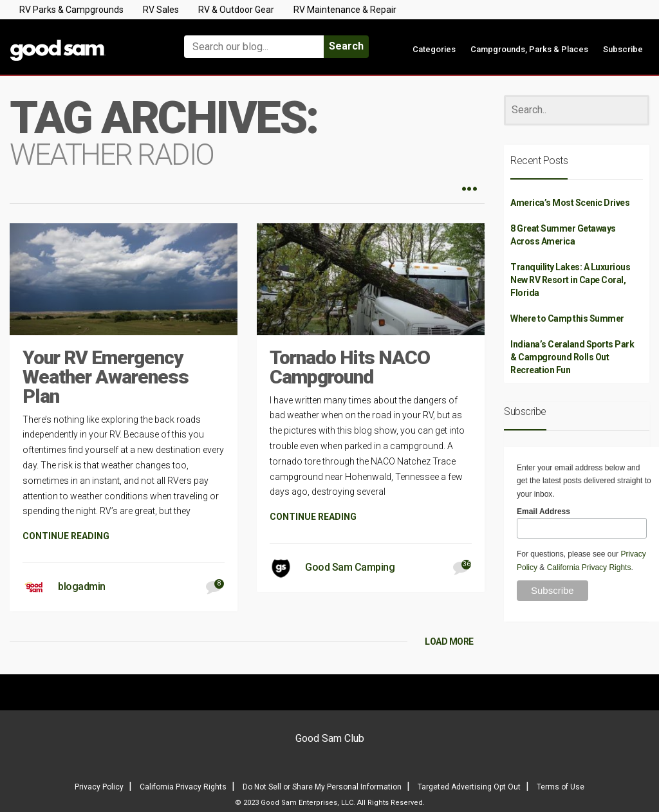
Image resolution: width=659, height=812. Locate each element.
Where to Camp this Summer (567, 318)
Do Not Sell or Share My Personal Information (322, 787)
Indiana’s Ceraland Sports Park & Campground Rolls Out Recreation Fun (572, 357)
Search (346, 46)
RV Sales (161, 10)
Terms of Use (561, 787)
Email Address (543, 512)
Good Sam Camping (350, 567)
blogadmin (82, 586)
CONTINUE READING (66, 536)
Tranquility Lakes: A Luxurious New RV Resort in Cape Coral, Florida (570, 280)
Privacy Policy (99, 787)
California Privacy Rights (589, 567)
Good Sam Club (330, 738)
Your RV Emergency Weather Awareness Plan (106, 377)
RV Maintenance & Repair (345, 10)
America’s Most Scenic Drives (570, 203)
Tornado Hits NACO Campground (350, 367)
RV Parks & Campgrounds (71, 10)
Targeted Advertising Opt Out (469, 787)
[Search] (577, 110)
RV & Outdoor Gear (236, 10)
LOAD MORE (449, 641)
